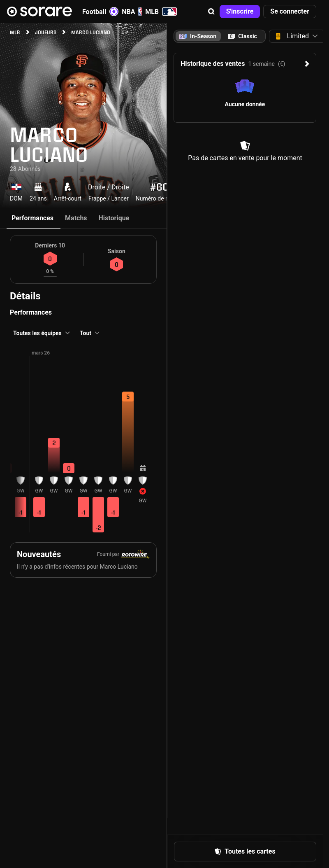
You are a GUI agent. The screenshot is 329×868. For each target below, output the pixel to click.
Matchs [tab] (76, 218)
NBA (132, 12)
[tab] (242, 36)
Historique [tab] (114, 218)
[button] (211, 12)
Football (100, 12)
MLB (161, 12)
